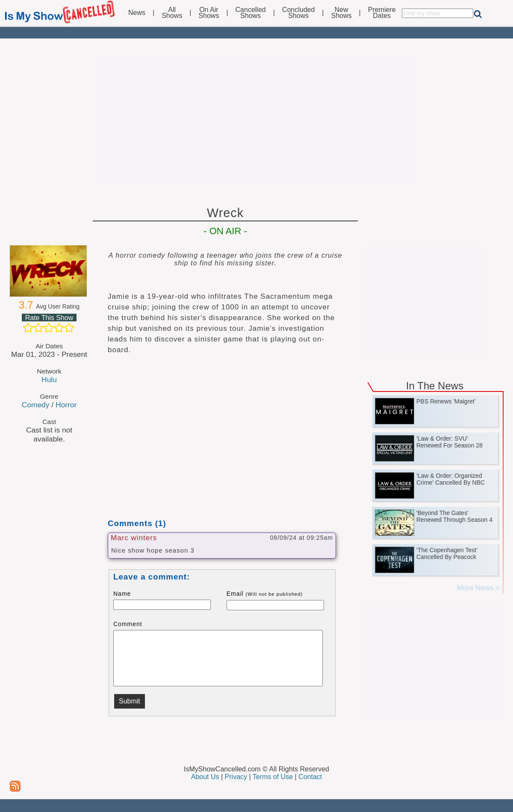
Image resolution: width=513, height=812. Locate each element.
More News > (478, 588)
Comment (128, 624)
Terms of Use (273, 777)
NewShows (342, 13)
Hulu (49, 380)
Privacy (236, 777)
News (137, 13)
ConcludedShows (299, 13)
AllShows (172, 13)
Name (122, 594)
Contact (310, 777)
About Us (205, 777)
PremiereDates (382, 13)
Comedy (36, 405)
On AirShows (209, 13)
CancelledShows (251, 13)
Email (265, 594)
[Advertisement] (256, 121)
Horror (66, 405)
